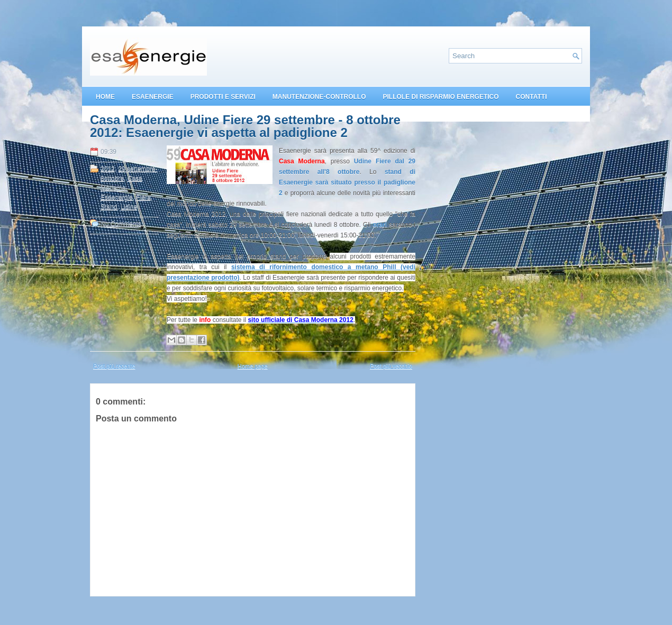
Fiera (143, 197)
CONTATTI (532, 97)
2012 (108, 169)
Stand (109, 207)
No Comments (121, 224)
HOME (105, 97)
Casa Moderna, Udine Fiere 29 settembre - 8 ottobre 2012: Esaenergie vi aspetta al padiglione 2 (245, 126)
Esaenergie (117, 197)
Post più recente (114, 366)
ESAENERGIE (153, 97)
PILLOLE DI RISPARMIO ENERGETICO (441, 97)
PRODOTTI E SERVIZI (223, 97)
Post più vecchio (391, 366)
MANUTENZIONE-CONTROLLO (319, 97)
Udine (129, 207)
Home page (253, 366)
